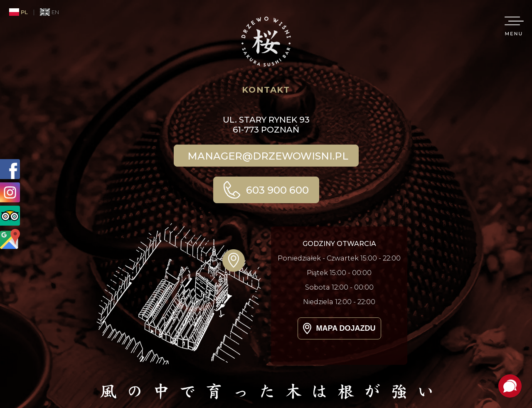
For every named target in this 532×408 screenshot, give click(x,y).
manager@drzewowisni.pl (268, 156)
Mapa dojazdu (346, 328)
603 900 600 (276, 190)
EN (49, 12)
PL (18, 12)
